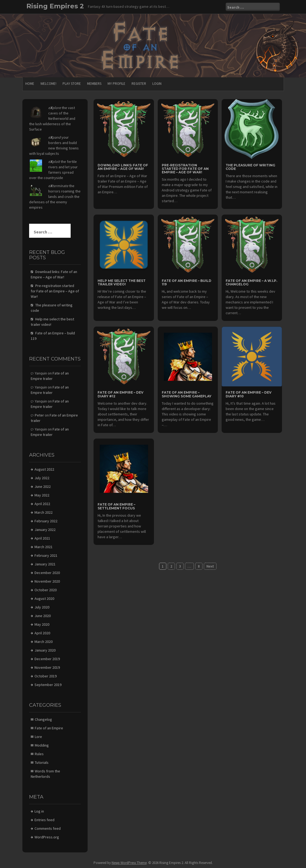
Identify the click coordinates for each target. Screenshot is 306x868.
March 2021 (44, 547)
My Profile (116, 84)
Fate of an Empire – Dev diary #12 (121, 394)
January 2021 (45, 564)
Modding (42, 745)
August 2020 (44, 598)
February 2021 (46, 555)
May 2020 (42, 624)
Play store (72, 84)
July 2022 (42, 478)
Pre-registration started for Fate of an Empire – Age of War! (185, 169)
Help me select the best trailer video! (122, 282)
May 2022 (42, 495)
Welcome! (48, 84)
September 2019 (48, 685)
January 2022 (45, 530)
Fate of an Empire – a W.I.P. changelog (251, 282)
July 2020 (42, 607)
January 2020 (45, 650)
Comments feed (48, 828)
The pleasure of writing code (250, 167)
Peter (39, 415)
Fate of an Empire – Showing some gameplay (187, 394)
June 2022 (43, 486)
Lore (38, 737)
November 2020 (47, 581)
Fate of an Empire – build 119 (187, 282)
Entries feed (44, 820)
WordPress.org (47, 837)
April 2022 (42, 504)
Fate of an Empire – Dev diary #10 (249, 394)
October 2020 (46, 590)
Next (210, 566)
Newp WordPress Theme (129, 863)
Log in (39, 811)
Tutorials (42, 762)
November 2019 (47, 667)
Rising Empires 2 (55, 6)
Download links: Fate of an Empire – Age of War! (123, 167)
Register (139, 84)
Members (94, 84)
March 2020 (44, 642)
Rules (39, 754)
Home (30, 84)
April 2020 (42, 633)
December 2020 (47, 573)
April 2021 (42, 538)
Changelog (43, 719)
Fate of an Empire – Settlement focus (116, 506)
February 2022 (46, 521)
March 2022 (44, 512)
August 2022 (44, 469)
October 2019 (46, 676)
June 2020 (43, 616)
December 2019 (47, 659)
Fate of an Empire (49, 728)
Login (157, 84)
